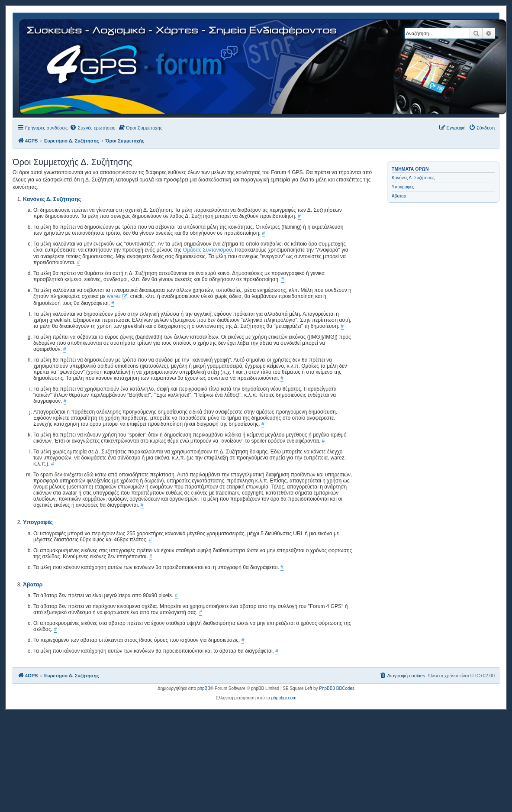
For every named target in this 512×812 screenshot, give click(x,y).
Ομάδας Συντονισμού (207, 250)
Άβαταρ (399, 196)
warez (114, 296)
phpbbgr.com (284, 698)
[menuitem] (92, 128)
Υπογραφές (403, 187)
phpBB (204, 688)
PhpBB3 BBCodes (337, 688)
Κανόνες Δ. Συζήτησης (413, 178)
